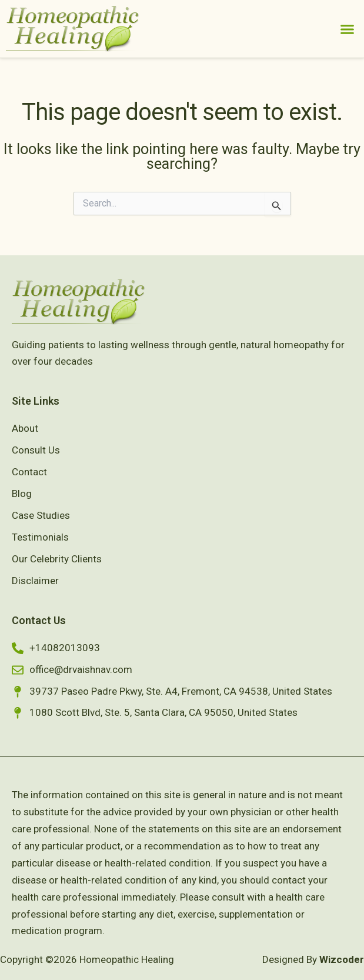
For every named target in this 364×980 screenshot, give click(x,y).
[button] (348, 29)
